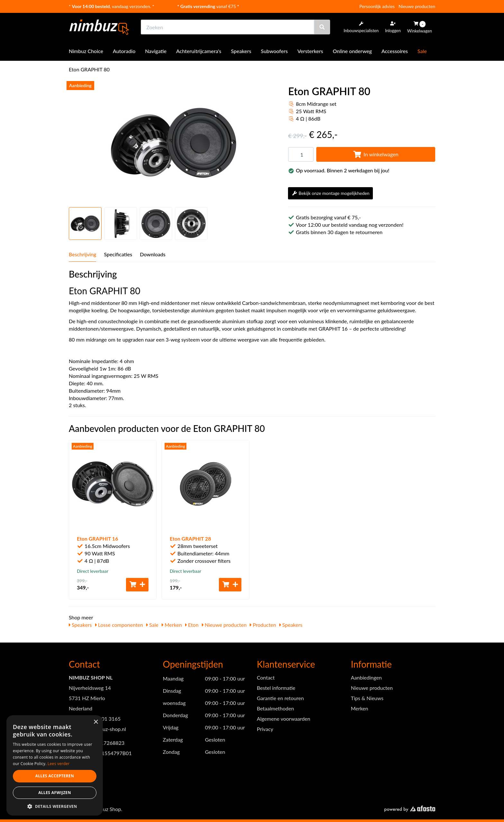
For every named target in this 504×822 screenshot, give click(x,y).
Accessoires (395, 51)
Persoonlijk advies (377, 6)
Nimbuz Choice (86, 51)
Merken (172, 625)
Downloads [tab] (153, 254)
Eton (192, 625)
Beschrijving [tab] (82, 254)
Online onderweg (352, 51)
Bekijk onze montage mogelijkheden (330, 193)
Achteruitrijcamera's (199, 51)
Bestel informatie (276, 688)
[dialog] (55, 766)
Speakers (241, 51)
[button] (55, 806)
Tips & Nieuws (367, 698)
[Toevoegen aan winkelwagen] (137, 585)
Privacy (265, 729)
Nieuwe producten (417, 6)
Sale (422, 51)
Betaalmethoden (275, 708)
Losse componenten (119, 625)
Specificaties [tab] (118, 254)
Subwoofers (274, 51)
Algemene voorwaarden (283, 719)
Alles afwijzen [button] (55, 793)
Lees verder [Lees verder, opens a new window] (59, 764)
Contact (266, 677)
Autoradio (124, 51)
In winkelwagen (376, 154)
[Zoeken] (322, 27)
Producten (263, 625)
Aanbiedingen (366, 677)
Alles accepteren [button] (55, 776)
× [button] (96, 722)
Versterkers (310, 51)
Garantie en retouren (280, 698)
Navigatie (156, 51)
